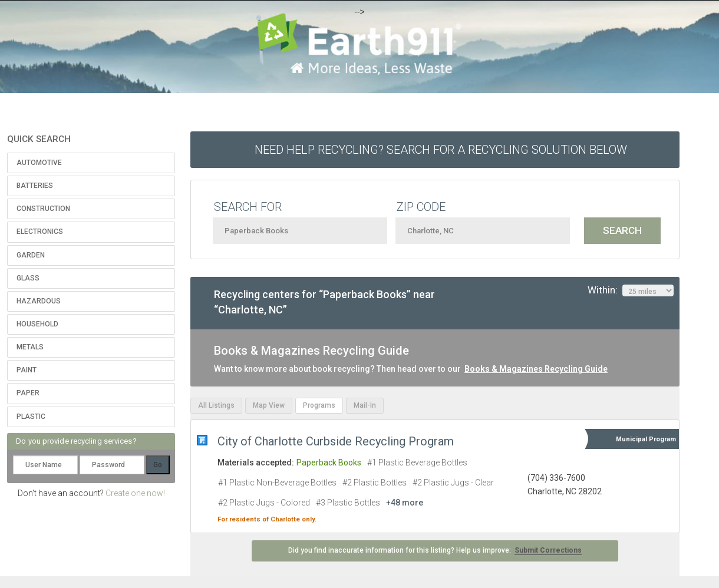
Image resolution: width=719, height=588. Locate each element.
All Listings (216, 405)
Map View (269, 405)
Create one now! (135, 493)
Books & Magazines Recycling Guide (536, 369)
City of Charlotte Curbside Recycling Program (336, 441)
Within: (631, 290)
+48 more (405, 503)
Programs (319, 405)
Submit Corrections (548, 550)
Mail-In (365, 405)
